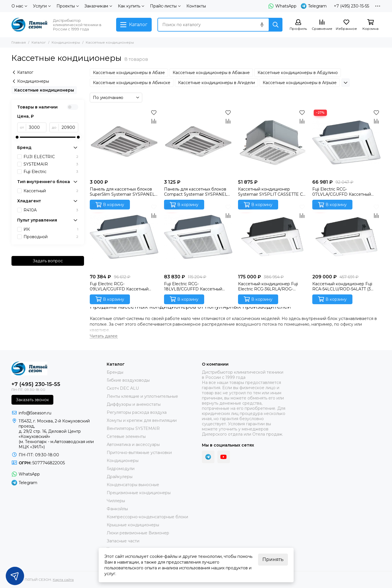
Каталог (39, 42)
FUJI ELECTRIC (51, 157)
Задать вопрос (48, 261)
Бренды (115, 372)
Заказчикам (98, 6)
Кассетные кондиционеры (44, 90)
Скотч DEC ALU (123, 388)
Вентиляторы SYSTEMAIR (133, 428)
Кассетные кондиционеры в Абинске (132, 83)
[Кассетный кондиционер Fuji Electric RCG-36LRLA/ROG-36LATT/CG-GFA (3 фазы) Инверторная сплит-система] (272, 237)
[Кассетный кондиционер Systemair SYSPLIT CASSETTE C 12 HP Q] (272, 142)
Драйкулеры (120, 477)
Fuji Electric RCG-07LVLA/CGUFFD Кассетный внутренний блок (342, 192)
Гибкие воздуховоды (128, 380)
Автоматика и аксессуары (133, 445)
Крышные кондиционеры (133, 525)
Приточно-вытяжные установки (139, 453)
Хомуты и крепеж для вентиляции (142, 420)
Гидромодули (121, 469)
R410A (51, 210)
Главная (19, 42)
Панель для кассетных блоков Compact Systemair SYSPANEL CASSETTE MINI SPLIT (196, 192)
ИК (51, 229)
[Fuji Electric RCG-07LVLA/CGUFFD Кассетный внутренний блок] (346, 142)
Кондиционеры (66, 42)
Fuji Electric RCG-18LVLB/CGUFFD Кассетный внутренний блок (193, 286)
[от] (36, 127)
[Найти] (276, 25)
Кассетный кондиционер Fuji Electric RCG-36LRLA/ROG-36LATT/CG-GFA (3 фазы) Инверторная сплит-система (268, 286)
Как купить (131, 6)
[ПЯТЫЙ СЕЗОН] (29, 25)
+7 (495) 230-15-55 (351, 6)
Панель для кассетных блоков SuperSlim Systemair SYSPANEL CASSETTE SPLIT (122, 192)
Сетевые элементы (126, 436)
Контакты (196, 6)
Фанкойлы (117, 509)
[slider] (17, 137)
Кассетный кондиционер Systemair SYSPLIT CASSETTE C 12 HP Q (270, 192)
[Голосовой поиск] (262, 25)
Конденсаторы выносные (133, 485)
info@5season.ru (35, 413)
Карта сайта (63, 580)
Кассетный (51, 191)
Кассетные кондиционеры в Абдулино (298, 73)
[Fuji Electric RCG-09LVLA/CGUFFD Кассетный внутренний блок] (124, 237)
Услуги (42, 6)
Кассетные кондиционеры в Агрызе (300, 83)
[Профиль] (298, 25)
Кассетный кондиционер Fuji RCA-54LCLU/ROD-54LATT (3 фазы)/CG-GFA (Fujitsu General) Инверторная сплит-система (343, 286)
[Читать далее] (104, 336)
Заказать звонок (32, 400)
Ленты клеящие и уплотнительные (142, 396)
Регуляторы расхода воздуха (137, 412)
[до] (69, 127)
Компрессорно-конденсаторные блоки (147, 517)
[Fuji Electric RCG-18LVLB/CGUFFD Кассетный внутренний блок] (198, 237)
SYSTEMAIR (51, 164)
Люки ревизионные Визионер (138, 533)
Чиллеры (116, 501)
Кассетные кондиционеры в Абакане (211, 73)
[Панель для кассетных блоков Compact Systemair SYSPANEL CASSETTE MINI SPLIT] (198, 142)
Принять (273, 559)
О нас (19, 6)
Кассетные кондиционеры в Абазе (129, 73)
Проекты (68, 6)
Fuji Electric (51, 172)
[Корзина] (370, 25)
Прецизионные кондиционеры (139, 493)
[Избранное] (346, 25)
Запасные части (123, 541)
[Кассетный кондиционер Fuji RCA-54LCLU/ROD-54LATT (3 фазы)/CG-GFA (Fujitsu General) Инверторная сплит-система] (346, 237)
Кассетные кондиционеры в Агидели (217, 83)
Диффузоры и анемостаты (134, 404)
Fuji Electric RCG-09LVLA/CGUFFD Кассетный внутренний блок (119, 286)
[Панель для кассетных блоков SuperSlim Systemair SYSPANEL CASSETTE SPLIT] (124, 142)
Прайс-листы (165, 6)
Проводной (51, 237)
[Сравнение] (322, 25)
